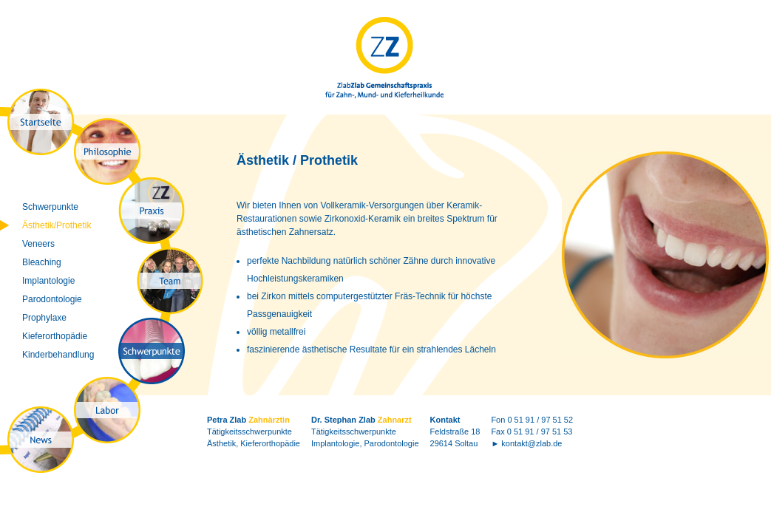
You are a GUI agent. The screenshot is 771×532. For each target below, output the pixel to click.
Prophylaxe (44, 318)
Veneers (38, 244)
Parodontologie (52, 299)
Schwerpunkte (50, 207)
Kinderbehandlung (58, 355)
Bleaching (42, 262)
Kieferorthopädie (55, 336)
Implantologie (48, 281)
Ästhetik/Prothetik (57, 225)
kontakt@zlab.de (531, 443)
